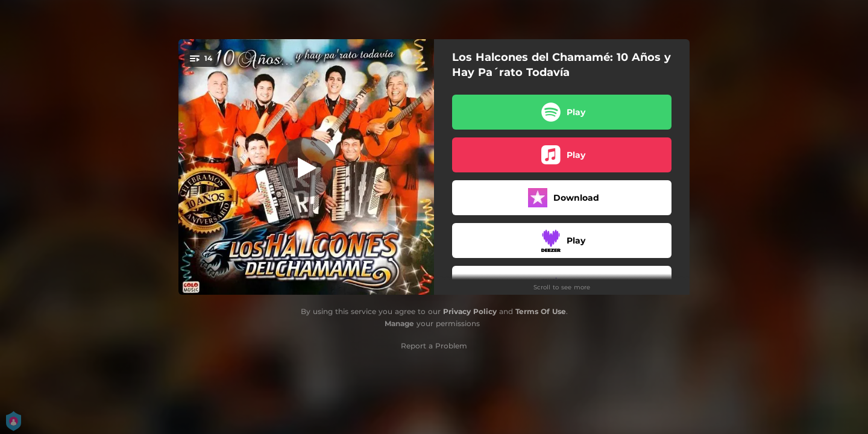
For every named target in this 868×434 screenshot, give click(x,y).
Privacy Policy (470, 311)
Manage (399, 323)
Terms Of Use (541, 311)
